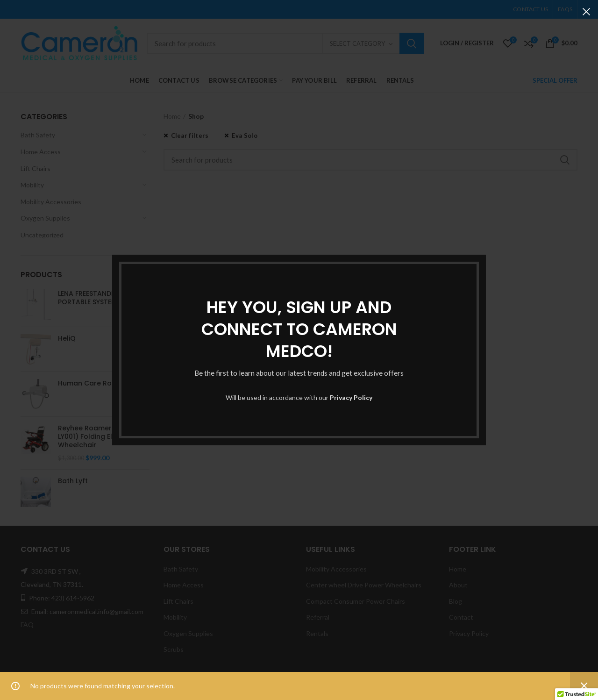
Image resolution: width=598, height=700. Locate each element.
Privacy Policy (351, 397)
